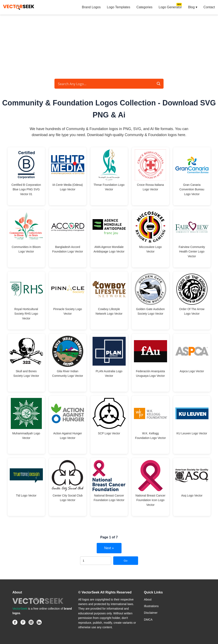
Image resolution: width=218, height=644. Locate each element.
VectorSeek (20, 609)
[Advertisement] (109, 46)
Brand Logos (91, 7)
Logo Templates (119, 7)
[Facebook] (15, 622)
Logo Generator (170, 7)
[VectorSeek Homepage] (19, 7)
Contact (209, 7)
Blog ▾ (193, 7)
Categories (144, 7)
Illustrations (151, 606)
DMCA (148, 620)
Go (126, 561)
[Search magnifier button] (159, 84)
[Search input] (105, 84)
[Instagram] (31, 622)
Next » (109, 548)
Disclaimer (151, 613)
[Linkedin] (39, 622)
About (148, 599)
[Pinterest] (23, 622)
